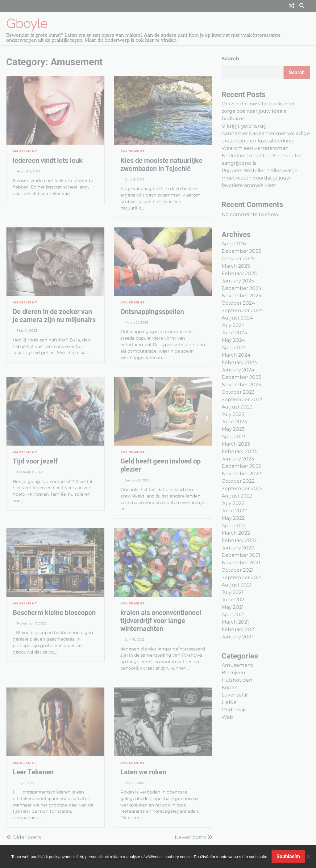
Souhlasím (288, 856)
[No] (308, 857)
